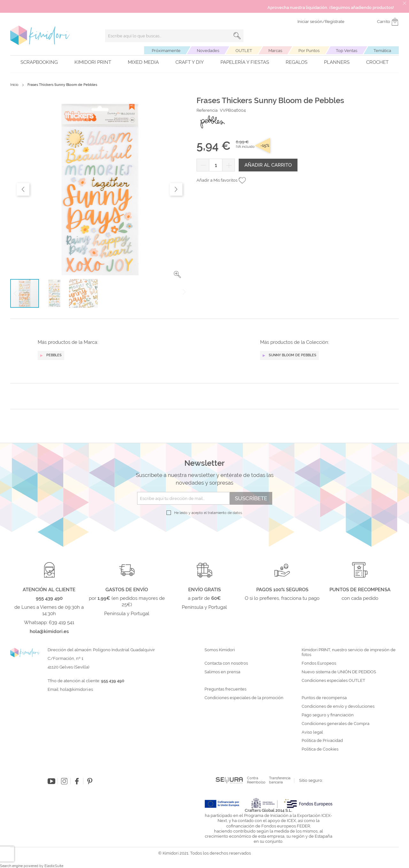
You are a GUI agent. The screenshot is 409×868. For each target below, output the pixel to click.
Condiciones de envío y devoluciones (338, 706)
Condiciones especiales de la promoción (244, 698)
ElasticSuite (54, 866)
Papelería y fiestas (245, 62)
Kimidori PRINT (93, 62)
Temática (382, 51)
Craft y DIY (190, 62)
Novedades (208, 51)
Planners (337, 62)
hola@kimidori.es (77, 689)
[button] (177, 275)
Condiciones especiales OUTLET (333, 681)
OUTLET (244, 51)
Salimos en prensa (222, 672)
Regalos (297, 62)
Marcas (275, 51)
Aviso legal (312, 732)
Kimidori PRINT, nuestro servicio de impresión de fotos (349, 652)
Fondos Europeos (319, 663)
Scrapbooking (39, 62)
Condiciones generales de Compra (336, 724)
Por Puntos (309, 51)
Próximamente (166, 51)
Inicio (14, 85)
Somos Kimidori (220, 650)
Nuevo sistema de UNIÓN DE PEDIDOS (339, 672)
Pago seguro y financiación (328, 715)
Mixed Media (143, 62)
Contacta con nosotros (226, 663)
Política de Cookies (320, 749)
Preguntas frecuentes (225, 689)
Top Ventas (347, 51)
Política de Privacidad (322, 741)
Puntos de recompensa (324, 698)
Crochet (377, 62)
